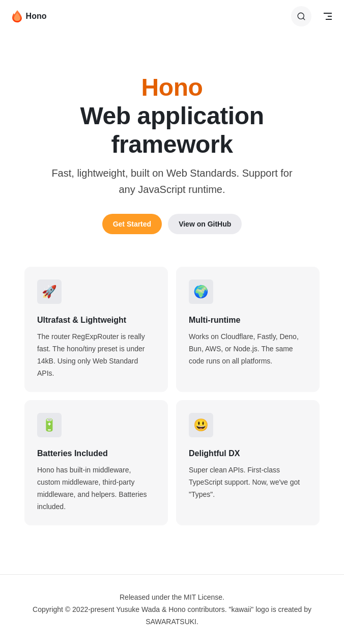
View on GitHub (205, 224)
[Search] (301, 16)
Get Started (132, 224)
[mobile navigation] (328, 16)
